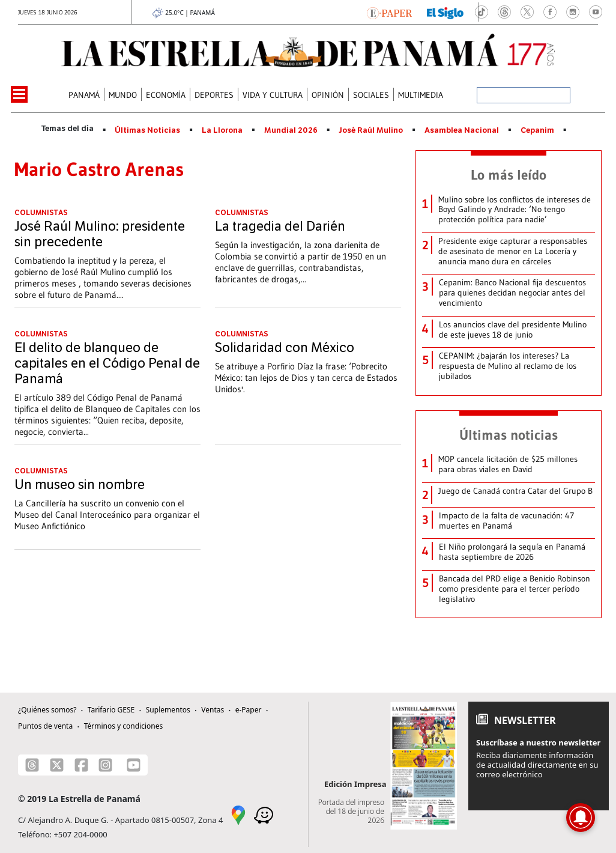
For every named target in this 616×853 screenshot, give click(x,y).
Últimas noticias (509, 435)
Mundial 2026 (291, 130)
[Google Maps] (238, 815)
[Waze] (264, 815)
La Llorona (222, 130)
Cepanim (537, 130)
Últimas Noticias (147, 130)
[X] (57, 765)
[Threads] (32, 765)
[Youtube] (134, 765)
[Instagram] (105, 765)
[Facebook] (81, 765)
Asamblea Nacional (462, 130)
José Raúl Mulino (371, 130)
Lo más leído (509, 175)
